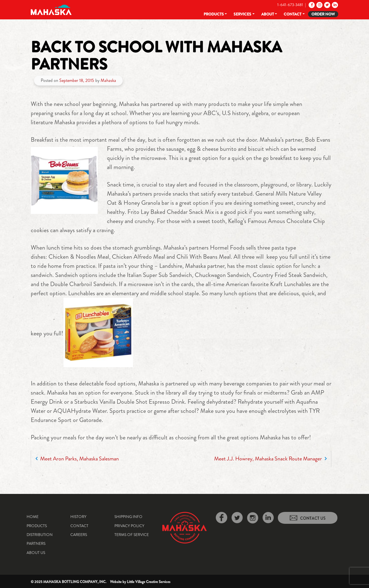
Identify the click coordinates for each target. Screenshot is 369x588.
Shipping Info (128, 517)
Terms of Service (132, 535)
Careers (79, 535)
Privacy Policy (129, 526)
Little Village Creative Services (149, 582)
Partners (36, 543)
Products (214, 14)
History (78, 517)
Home (33, 517)
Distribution (40, 535)
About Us (36, 553)
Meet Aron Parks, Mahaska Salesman (77, 459)
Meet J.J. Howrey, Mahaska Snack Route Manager (270, 459)
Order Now (323, 14)
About (268, 14)
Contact (293, 14)
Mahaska (108, 80)
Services (242, 14)
